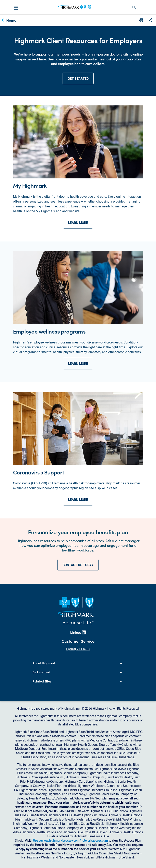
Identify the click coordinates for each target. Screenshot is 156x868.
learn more (78, 223)
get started (78, 78)
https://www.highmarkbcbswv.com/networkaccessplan (70, 840)
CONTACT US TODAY (78, 565)
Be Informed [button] (41, 672)
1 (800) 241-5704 (78, 649)
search (134, 8)
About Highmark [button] (44, 663)
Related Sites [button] (42, 681)
